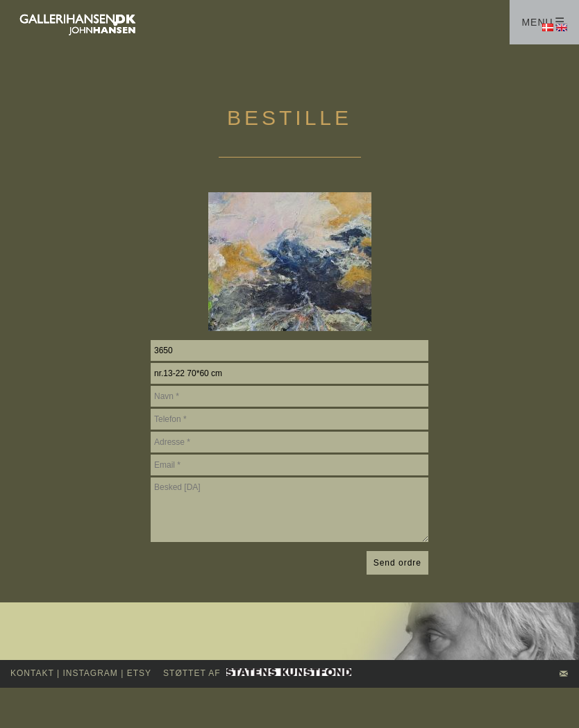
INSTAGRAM (90, 673)
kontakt (32, 673)
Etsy (139, 673)
